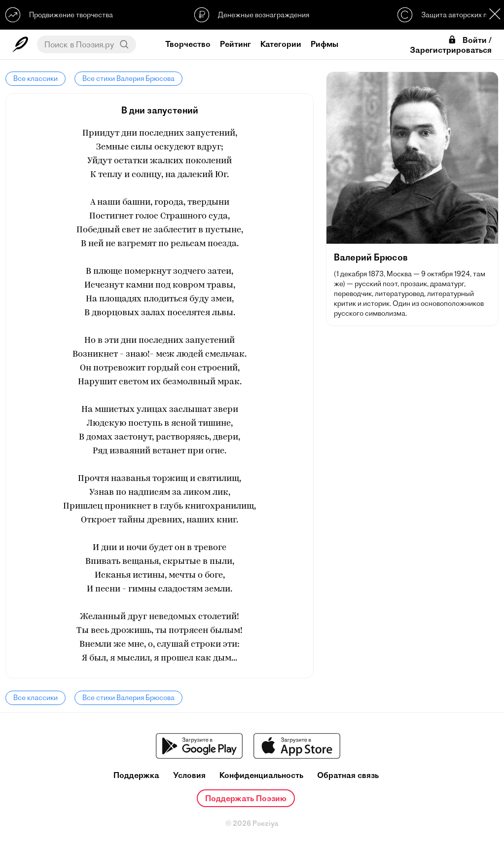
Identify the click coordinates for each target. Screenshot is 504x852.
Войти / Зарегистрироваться (451, 45)
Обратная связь (348, 775)
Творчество (188, 44)
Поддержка (136, 775)
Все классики (36, 78)
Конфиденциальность (261, 775)
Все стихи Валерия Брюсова (128, 78)
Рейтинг (235, 44)
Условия (189, 775)
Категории (281, 44)
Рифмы (324, 44)
